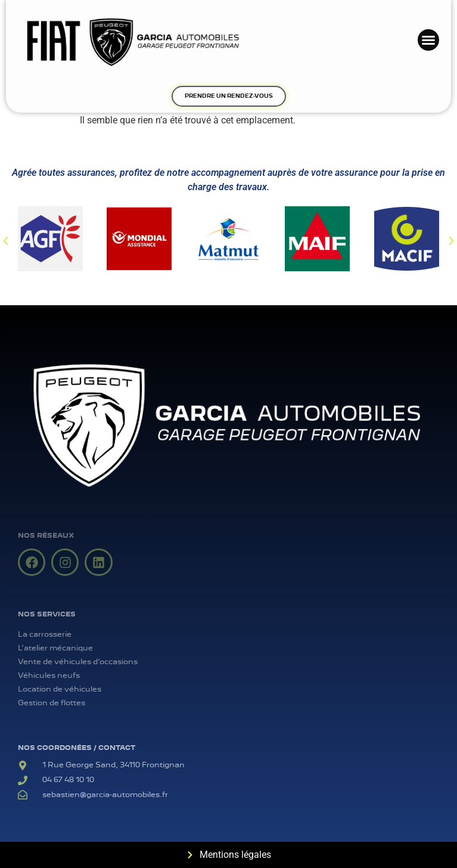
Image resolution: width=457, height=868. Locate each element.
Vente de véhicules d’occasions (78, 661)
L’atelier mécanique (55, 648)
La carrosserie (45, 634)
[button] (428, 40)
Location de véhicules (60, 689)
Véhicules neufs (49, 675)
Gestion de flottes (52, 703)
